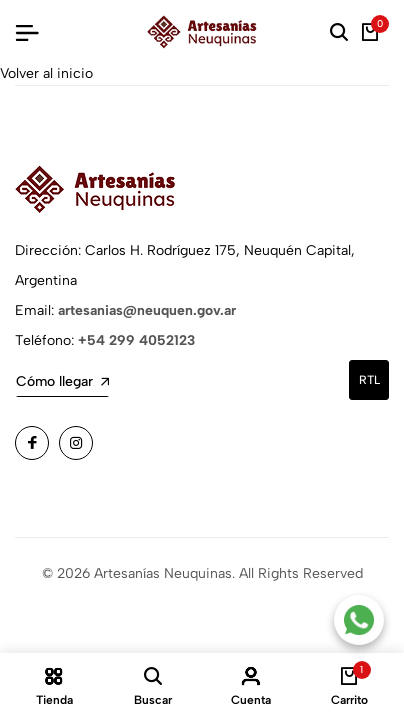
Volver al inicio (46, 73)
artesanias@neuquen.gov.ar (147, 310)
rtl (369, 380)
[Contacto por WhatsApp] (359, 620)
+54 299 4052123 (136, 340)
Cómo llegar (62, 381)
